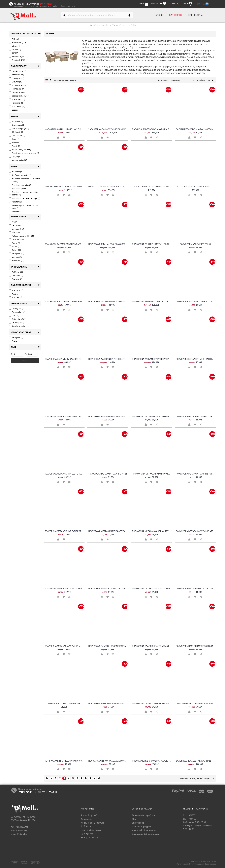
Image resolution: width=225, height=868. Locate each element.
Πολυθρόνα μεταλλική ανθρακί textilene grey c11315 (196, 416)
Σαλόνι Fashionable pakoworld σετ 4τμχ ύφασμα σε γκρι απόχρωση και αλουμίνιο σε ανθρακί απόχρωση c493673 (196, 761)
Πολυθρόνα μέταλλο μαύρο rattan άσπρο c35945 (152, 589)
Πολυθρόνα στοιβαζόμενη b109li (64, 704)
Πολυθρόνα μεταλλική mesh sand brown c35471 (196, 359)
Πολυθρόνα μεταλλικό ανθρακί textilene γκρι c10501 (152, 531)
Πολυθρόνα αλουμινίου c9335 (195, 244)
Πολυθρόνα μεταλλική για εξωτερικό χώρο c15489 (65, 474)
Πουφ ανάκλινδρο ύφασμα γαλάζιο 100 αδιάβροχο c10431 (152, 761)
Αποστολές (86, 819)
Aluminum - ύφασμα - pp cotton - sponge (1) (24, 194)
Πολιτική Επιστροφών (92, 830)
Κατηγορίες (104, 25)
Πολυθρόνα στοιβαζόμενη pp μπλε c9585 (152, 704)
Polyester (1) (16, 212)
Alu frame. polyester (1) (20, 175)
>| (99, 778)
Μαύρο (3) (15, 157)
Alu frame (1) (16, 172)
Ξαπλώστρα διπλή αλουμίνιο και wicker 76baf (108, 129)
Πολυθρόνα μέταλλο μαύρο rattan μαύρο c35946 (196, 589)
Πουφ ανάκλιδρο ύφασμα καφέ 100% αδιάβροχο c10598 (196, 704)
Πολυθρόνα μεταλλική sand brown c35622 (152, 416)
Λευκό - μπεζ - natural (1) (21, 150)
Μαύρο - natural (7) (18, 160)
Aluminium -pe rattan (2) (20, 185)
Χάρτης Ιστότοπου (90, 837)
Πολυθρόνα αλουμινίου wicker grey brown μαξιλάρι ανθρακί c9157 (152, 302)
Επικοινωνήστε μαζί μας (144, 815)
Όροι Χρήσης (87, 834)
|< (47, 778)
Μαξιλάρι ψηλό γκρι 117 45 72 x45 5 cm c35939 (65, 129)
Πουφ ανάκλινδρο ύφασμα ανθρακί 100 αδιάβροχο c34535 (108, 761)
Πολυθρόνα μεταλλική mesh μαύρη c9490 (108, 416)
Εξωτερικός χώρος (120, 25)
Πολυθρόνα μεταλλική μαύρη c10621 (108, 474)
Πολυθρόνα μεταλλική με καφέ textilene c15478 (108, 531)
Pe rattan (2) (15, 202)
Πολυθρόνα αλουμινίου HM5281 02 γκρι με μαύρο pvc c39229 (108, 302)
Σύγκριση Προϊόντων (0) (65, 80)
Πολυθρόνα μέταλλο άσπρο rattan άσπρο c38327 (65, 589)
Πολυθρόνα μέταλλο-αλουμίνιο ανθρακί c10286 (65, 646)
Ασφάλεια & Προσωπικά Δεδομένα (93, 825)
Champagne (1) (17, 125)
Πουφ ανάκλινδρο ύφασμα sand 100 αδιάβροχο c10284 (65, 761)
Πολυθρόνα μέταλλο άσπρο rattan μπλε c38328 (108, 589)
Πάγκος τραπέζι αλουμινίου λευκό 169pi (196, 187)
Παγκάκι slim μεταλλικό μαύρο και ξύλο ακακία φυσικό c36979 (152, 129)
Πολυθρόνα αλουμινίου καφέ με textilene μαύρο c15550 (65, 359)
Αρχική (93, 25)
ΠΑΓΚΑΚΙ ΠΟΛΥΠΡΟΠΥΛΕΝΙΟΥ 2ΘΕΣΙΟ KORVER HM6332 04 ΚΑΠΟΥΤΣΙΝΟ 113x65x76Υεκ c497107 (65, 187)
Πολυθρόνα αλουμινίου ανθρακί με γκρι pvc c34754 (196, 302)
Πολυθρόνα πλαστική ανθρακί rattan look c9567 (108, 646)
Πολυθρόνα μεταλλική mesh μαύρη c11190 (65, 416)
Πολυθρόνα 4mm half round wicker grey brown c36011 (108, 244)
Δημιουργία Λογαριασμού (144, 830)
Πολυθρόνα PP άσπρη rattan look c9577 (152, 244)
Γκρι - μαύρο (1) (17, 136)
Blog (134, 819)
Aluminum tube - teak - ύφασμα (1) (25, 198)
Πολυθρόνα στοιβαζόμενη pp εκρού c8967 (108, 704)
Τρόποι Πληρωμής (90, 815)
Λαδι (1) (14, 143)
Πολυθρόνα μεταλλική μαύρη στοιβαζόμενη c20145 (196, 474)
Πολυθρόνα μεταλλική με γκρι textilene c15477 (65, 531)
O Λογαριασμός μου (141, 827)
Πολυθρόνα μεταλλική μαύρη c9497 (152, 474)
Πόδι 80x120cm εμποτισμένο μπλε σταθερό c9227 (65, 244)
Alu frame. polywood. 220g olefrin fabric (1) (25, 180)
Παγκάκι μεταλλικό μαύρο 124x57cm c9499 (196, 129)
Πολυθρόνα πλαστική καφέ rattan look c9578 (152, 646)
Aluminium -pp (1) (18, 188)
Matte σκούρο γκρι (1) (20, 129)
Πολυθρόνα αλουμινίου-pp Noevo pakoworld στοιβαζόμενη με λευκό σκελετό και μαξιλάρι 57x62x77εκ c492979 (152, 359)
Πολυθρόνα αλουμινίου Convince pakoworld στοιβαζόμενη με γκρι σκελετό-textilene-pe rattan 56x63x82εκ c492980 (65, 302)
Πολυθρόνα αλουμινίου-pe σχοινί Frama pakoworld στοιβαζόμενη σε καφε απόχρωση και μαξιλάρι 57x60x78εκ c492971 (108, 359)
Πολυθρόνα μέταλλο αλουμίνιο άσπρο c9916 (196, 531)
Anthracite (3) (16, 122)
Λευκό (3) (15, 146)
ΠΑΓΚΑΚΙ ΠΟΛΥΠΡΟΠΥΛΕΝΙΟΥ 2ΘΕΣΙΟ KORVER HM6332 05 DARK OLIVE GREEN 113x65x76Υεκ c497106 (108, 187)
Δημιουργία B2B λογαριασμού (146, 834)
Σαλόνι (134, 25)
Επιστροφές (138, 823)
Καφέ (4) (14, 139)
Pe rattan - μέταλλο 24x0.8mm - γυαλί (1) (23, 207)
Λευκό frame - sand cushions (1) (24, 153)
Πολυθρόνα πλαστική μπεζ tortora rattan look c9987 (196, 646)
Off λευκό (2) (16, 132)
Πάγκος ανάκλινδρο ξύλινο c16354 (152, 187)
